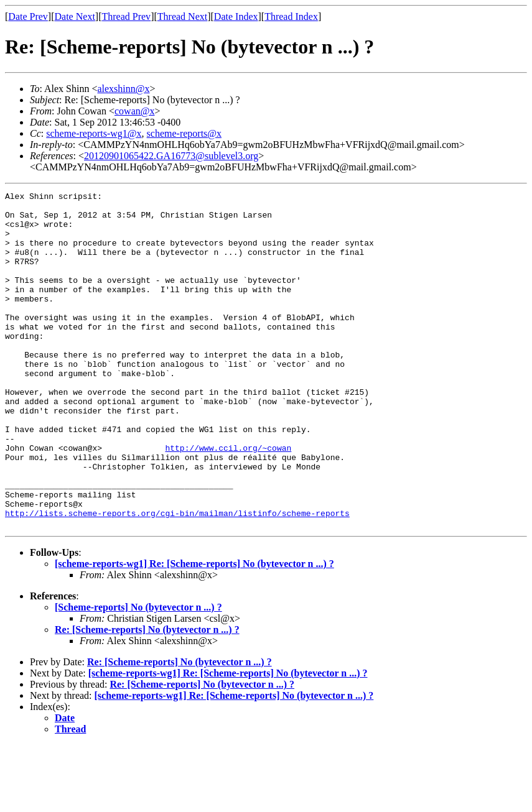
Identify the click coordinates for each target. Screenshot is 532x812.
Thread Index (291, 16)
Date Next (75, 16)
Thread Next (182, 16)
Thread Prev (126, 16)
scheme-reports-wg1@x (94, 133)
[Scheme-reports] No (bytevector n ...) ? (138, 674)
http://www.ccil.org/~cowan (228, 500)
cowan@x (135, 111)
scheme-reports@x (184, 133)
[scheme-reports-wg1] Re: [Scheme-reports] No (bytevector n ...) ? (194, 631)
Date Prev (28, 16)
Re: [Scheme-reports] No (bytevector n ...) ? (147, 697)
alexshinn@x (123, 89)
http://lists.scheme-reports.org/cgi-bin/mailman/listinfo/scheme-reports (177, 578)
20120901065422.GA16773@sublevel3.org (171, 156)
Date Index (236, 16)
